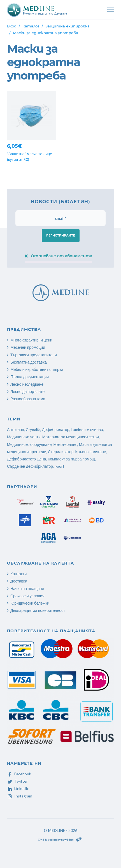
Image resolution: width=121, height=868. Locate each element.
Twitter (17, 781)
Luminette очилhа (87, 430)
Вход (12, 26)
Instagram (20, 796)
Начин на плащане (27, 589)
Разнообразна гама (28, 399)
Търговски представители (34, 355)
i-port (60, 466)
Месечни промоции (28, 347)
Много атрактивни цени (31, 340)
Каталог (31, 26)
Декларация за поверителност (38, 610)
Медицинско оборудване (29, 444)
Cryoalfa (33, 430)
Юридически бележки (30, 603)
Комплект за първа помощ (71, 459)
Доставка (19, 581)
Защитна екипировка (68, 26)
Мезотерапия (65, 444)
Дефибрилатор (56, 430)
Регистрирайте (61, 235)
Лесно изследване (27, 384)
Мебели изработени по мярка (37, 369)
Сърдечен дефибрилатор (30, 466)
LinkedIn (18, 788)
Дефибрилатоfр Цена (26, 459)
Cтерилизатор (61, 452)
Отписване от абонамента (58, 256)
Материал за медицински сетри (71, 437)
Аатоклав (16, 430)
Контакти (18, 574)
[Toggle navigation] (111, 10)
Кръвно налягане (91, 452)
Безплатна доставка (29, 362)
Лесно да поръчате (27, 391)
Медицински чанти (24, 437)
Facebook (19, 774)
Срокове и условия (27, 596)
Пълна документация (30, 377)
